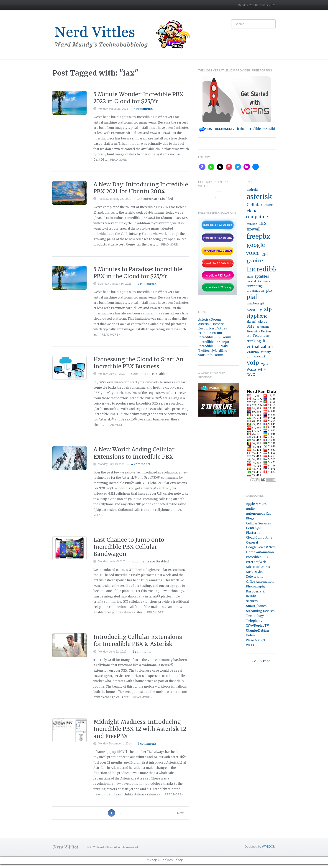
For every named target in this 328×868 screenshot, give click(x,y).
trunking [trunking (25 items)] (254, 341)
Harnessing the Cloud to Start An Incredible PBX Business (138, 363)
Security (252, 601)
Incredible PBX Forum (215, 337)
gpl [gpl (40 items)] (265, 253)
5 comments (143, 109)
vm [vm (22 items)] (249, 356)
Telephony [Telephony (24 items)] (261, 336)
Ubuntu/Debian (257, 631)
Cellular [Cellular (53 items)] (255, 205)
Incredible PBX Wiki (213, 346)
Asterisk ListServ (211, 324)
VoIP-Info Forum (211, 355)
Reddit (251, 596)
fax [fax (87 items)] (263, 223)
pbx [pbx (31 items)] (269, 290)
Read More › (119, 160)
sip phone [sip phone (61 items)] (257, 316)
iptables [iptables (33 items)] (262, 276)
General (252, 543)
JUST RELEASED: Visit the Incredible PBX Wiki (237, 129)
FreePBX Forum (210, 333)
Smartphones (256, 606)
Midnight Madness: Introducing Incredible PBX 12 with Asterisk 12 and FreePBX (140, 729)
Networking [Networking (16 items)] (255, 286)
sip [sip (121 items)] (268, 309)
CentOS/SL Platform (254, 530)
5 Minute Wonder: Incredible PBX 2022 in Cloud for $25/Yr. (138, 98)
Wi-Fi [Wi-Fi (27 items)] (262, 370)
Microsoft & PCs (258, 567)
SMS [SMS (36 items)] (251, 326)
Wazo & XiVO (255, 640)
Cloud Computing (259, 538)
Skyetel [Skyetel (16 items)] (251, 322)
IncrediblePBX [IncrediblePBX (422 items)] (269, 269)
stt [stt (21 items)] (249, 336)
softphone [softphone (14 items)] (263, 327)
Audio (250, 509)
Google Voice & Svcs (261, 547)
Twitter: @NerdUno (213, 351)
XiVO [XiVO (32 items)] (251, 375)
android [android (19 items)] (252, 190)
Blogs (250, 518)
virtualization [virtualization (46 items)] (260, 347)
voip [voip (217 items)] (253, 363)
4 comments (147, 284)
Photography (256, 586)
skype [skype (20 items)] (263, 322)
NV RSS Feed (261, 661)
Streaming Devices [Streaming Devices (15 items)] (259, 332)
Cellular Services (258, 523)
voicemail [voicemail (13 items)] (259, 357)
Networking (255, 577)
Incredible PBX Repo (214, 342)
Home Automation (260, 552)
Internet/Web (256, 562)
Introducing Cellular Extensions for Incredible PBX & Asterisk (138, 640)
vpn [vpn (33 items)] (264, 363)
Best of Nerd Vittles (213, 328)
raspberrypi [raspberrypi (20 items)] (255, 303)
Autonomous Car (259, 514)
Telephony (254, 621)
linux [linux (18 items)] (267, 281)
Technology (255, 616)
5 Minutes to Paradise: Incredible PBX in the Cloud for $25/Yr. (138, 273)
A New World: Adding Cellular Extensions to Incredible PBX (134, 453)
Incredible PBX (257, 557)
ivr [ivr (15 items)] (260, 281)
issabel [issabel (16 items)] (251, 281)
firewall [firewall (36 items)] (254, 229)
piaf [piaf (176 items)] (252, 297)
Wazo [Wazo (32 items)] (251, 370)
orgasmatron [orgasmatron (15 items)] (255, 291)
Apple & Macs (256, 504)
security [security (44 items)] (254, 310)
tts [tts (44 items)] (265, 341)
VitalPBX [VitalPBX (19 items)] (253, 352)
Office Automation (260, 582)
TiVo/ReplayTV (258, 626)
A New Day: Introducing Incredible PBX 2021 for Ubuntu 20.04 (141, 188)
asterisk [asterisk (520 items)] (259, 197)
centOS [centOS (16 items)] (269, 205)
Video (250, 635)
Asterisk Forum (210, 320)
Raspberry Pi (256, 591)
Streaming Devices (260, 611)
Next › (181, 813)
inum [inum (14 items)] (250, 277)
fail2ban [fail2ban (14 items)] (252, 224)
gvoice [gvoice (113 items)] (255, 261)
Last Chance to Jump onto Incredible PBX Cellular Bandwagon (129, 547)
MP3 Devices (256, 572)
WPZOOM (269, 846)
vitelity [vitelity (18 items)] (266, 352)
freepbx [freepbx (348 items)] (259, 236)
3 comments (142, 652)
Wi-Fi (250, 645)
